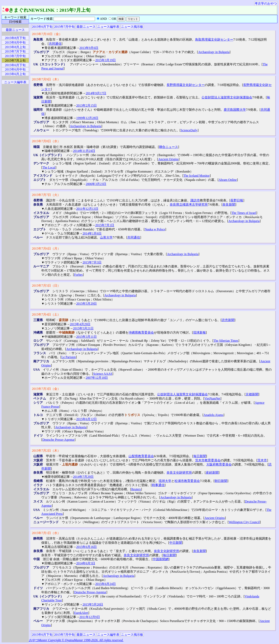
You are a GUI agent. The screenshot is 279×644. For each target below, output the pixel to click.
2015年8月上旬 (15, 47)
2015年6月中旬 (15, 69)
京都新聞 (252, 394)
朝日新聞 (221, 481)
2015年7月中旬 (64, 27)
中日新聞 (176, 543)
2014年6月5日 (86, 563)
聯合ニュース (169, 147)
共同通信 (55, 44)
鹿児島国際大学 (235, 110)
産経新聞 (212, 473)
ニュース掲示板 (132, 27)
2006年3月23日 (96, 184)
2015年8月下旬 (15, 38)
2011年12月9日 (90, 617)
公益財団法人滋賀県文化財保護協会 (227, 97)
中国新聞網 (161, 559)
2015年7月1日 (105, 225)
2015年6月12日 (86, 419)
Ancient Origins (168, 159)
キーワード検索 (15, 17)
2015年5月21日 (83, 328)
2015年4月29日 (80, 324)
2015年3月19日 (105, 60)
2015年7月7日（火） (46, 195)
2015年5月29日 (86, 304)
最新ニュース (86, 27)
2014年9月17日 (96, 93)
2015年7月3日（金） (46, 389)
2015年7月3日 (92, 262)
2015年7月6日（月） (46, 249)
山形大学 (106, 237)
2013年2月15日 (86, 105)
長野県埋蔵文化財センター (186, 85)
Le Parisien (69, 357)
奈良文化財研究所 (179, 473)
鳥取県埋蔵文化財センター (214, 40)
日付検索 (15, 22)
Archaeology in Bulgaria (214, 52)
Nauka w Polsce (155, 229)
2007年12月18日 (97, 378)
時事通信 (158, 485)
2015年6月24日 (105, 584)
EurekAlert (81, 613)
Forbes (79, 275)
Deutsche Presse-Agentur (58, 440)
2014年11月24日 (84, 151)
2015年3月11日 (86, 337)
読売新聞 (228, 320)
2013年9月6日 (89, 48)
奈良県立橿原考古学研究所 (189, 205)
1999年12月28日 (87, 118)
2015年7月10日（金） (47, 34)
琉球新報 (199, 332)
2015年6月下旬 (42, 27)
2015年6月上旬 (15, 74)
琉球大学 (165, 481)
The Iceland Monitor (197, 176)
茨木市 (262, 460)
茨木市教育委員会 (208, 460)
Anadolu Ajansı (213, 415)
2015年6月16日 (86, 547)
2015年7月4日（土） (46, 314)
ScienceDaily (189, 130)
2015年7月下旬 (15, 51)
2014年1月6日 (92, 233)
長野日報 (237, 200)
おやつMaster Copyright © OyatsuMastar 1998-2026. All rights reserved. (76, 640)
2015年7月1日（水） (46, 533)
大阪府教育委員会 (219, 464)
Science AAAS (103, 374)
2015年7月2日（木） (46, 451)
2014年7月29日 (83, 477)
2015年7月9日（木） (46, 79)
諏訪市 (195, 200)
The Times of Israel (244, 213)
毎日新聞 (200, 456)
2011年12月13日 (87, 209)
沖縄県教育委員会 (141, 332)
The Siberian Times (226, 341)
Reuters (136, 489)
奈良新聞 (229, 205)
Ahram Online (228, 180)
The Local (49, 167)
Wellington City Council (244, 522)
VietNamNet (212, 398)
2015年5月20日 (93, 604)
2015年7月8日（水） (46, 141)
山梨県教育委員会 (141, 456)
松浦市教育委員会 (187, 481)
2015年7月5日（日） (46, 286)
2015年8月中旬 (15, 42)
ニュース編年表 (108, 27)
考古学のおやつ (266, 3)
